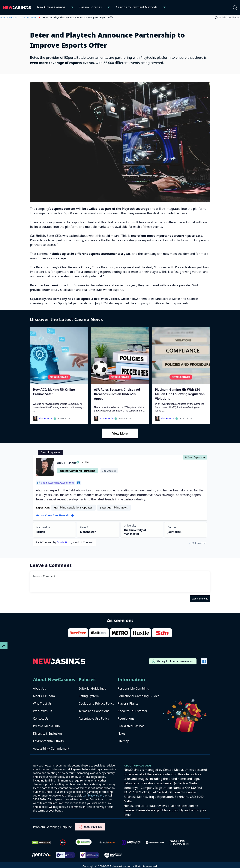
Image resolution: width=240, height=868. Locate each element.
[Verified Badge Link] (84, 843)
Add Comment (200, 599)
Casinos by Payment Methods (137, 7)
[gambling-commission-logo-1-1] (179, 843)
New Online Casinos (51, 7)
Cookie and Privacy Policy (96, 703)
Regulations (126, 718)
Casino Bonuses (90, 7)
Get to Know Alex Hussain (55, 515)
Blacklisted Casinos (131, 726)
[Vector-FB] (204, 661)
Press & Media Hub (46, 726)
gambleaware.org (93, 795)
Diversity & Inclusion (47, 733)
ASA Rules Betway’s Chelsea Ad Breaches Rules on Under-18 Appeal (117, 394)
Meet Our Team (44, 696)
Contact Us (41, 718)
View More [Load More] (120, 433)
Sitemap (123, 741)
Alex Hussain (48, 419)
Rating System (89, 696)
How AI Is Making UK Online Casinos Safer (54, 392)
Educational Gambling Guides (138, 696)
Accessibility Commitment (51, 748)
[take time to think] (155, 842)
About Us (39, 688)
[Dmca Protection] (41, 842)
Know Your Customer (132, 711)
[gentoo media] (41, 855)
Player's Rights (128, 703)
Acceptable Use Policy (94, 718)
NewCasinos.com (9, 18)
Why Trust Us (42, 703)
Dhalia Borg (64, 542)
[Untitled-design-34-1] (131, 843)
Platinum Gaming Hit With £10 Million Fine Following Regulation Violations (180, 394)
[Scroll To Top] (4, 646)
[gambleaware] (107, 843)
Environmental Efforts (48, 741)
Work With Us (43, 711)
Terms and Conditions (94, 711)
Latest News (30, 18)
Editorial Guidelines (92, 688)
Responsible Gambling (133, 688)
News (121, 733)
